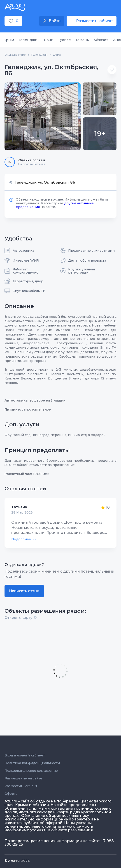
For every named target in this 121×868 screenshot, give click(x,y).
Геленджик (29, 40)
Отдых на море (15, 55)
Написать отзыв (24, 591)
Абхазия (101, 40)
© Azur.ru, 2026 (17, 861)
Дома (57, 55)
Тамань (82, 40)
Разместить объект (21, 786)
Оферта (11, 794)
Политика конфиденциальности (32, 763)
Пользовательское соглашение (31, 771)
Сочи (49, 40)
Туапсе (64, 40)
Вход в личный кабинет (25, 755)
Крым (9, 40)
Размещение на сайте (23, 778)
